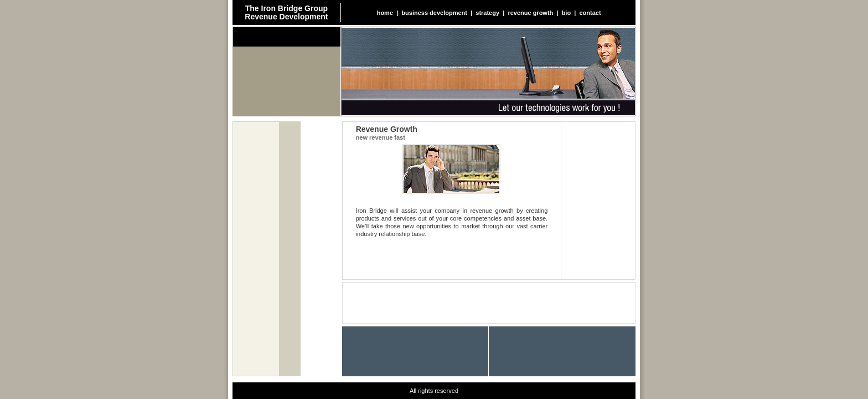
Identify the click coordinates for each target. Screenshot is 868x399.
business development (434, 13)
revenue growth (530, 13)
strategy (487, 13)
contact (590, 13)
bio (567, 13)
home (385, 13)
